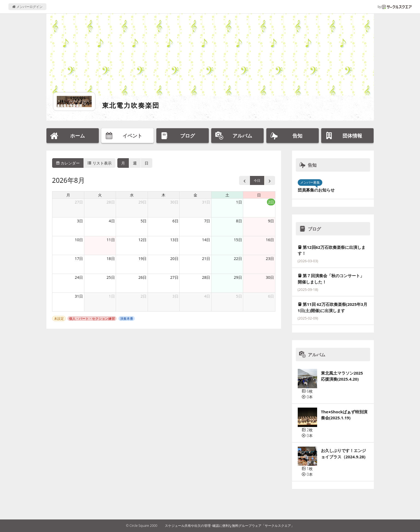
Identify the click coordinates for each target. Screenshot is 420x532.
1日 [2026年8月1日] (239, 202)
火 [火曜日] (100, 195)
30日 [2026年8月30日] (270, 277)
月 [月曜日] (68, 195)
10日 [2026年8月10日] (79, 240)
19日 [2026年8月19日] (142, 258)
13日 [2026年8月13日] (174, 240)
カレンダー (68, 163)
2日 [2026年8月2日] (271, 202)
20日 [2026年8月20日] (174, 258)
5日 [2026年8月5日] (144, 221)
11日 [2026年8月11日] (111, 240)
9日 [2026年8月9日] (271, 221)
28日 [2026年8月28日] (206, 277)
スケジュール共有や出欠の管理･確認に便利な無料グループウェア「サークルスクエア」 (230, 526)
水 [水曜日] (132, 195)
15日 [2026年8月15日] (238, 240)
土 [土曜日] (227, 195)
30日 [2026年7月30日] (174, 202)
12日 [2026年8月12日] (142, 240)
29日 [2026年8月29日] (238, 277)
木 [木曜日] (163, 195)
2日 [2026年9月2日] (144, 296)
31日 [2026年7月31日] (206, 202)
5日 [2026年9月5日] (239, 296)
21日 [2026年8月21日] (206, 258)
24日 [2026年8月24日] (79, 277)
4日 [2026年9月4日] (207, 296)
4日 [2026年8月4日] (112, 221)
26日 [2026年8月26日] (142, 277)
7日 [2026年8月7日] (207, 221)
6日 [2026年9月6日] (271, 296)
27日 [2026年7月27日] (79, 202)
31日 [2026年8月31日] (79, 296)
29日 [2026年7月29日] (142, 202)
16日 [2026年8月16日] (270, 240)
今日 (257, 180)
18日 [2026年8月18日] (111, 258)
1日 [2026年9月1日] (112, 296)
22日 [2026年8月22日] (238, 258)
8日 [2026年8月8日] (239, 221)
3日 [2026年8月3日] (80, 221)
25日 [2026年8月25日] (111, 277)
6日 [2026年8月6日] (175, 221)
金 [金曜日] (195, 195)
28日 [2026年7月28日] (111, 202)
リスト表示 (100, 163)
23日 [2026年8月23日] (270, 258)
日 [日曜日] (259, 195)
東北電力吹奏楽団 (131, 105)
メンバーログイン (27, 7)
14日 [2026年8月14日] (206, 240)
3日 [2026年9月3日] (175, 296)
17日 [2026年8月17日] (79, 258)
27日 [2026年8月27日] (174, 277)
